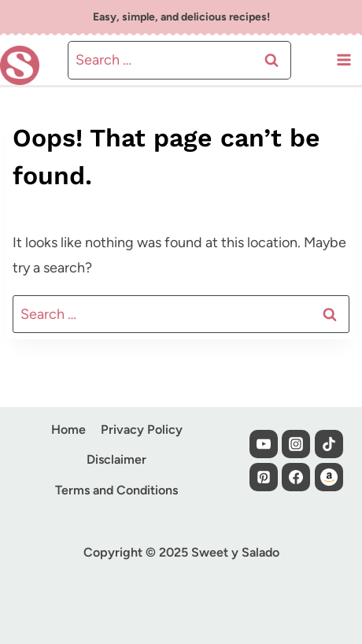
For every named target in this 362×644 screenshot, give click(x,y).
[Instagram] (296, 444)
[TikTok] (329, 444)
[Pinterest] (264, 477)
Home (68, 429)
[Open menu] (344, 60)
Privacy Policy (142, 429)
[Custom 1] (329, 477)
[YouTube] (264, 444)
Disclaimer (116, 459)
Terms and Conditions (116, 490)
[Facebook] (296, 477)
